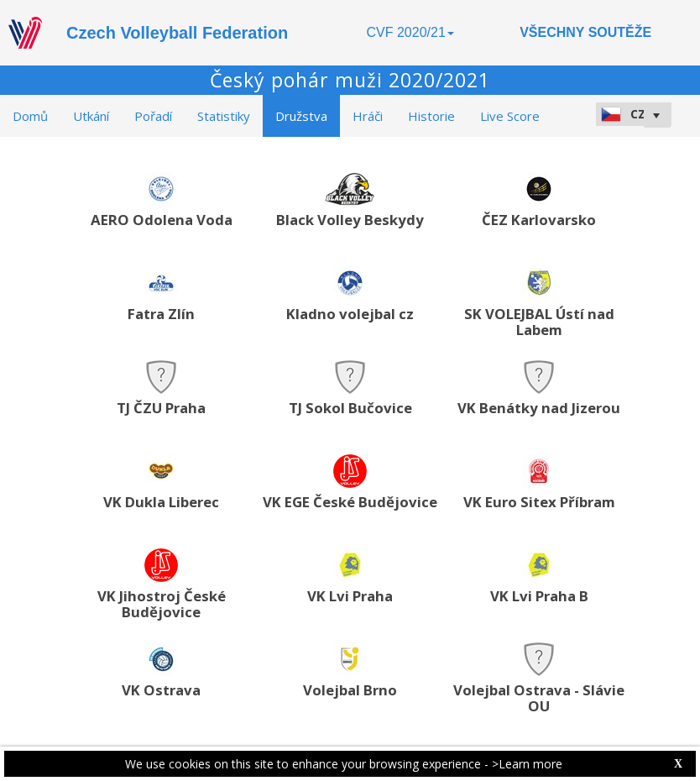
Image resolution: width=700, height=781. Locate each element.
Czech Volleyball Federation (177, 33)
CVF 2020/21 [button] (410, 32)
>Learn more (527, 764)
